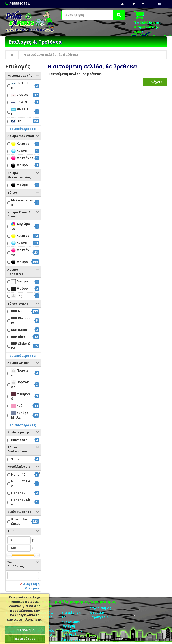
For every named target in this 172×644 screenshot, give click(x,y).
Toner (16, 459)
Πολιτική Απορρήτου (71, 637)
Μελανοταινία (22, 202)
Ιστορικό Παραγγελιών (100, 615)
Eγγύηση (68, 626)
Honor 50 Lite (21, 502)
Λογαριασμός (100, 608)
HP (16, 121)
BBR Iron (18, 311)
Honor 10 (18, 474)
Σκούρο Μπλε (20, 415)
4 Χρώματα (21, 226)
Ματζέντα (22, 158)
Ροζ (17, 296)
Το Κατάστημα (71, 619)
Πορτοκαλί (20, 384)
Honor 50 (18, 493)
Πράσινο (20, 373)
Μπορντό (21, 396)
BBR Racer (19, 330)
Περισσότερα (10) (22, 356)
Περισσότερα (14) (22, 129)
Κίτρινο (20, 144)
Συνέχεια (155, 82)
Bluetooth (19, 440)
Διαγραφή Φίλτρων (30, 586)
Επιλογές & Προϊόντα (35, 42)
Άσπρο (19, 281)
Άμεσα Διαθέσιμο (21, 521)
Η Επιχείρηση (71, 610)
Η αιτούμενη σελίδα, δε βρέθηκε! (51, 55)
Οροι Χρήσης (72, 630)
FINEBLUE (20, 112)
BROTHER (20, 85)
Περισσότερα (25, 639)
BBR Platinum (20, 320)
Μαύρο (19, 165)
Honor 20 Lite (21, 484)
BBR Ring (18, 337)
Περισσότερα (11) (22, 425)
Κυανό (19, 151)
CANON (20, 95)
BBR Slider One (21, 346)
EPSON (19, 102)
